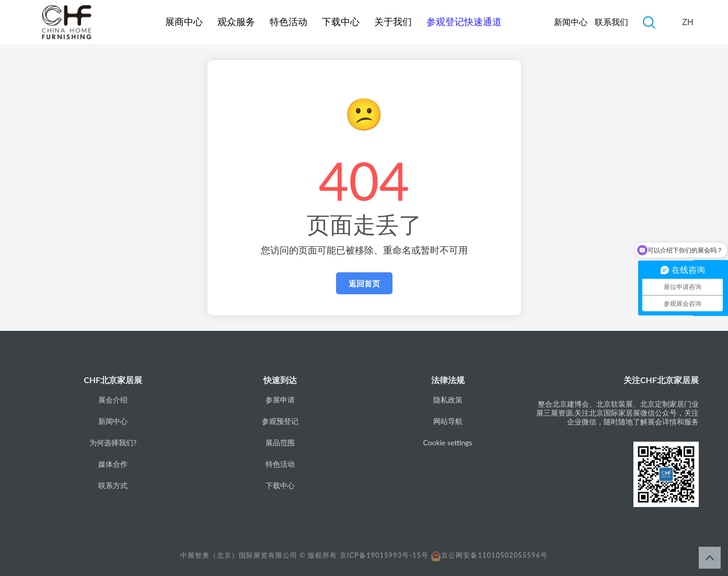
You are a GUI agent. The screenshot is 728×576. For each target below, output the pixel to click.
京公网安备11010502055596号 (489, 555)
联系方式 (113, 485)
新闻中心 (571, 22)
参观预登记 (280, 421)
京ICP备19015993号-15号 (384, 555)
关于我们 (393, 22)
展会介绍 (113, 400)
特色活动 (288, 22)
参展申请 (280, 400)
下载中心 (341, 22)
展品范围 (280, 442)
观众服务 (236, 22)
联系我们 (611, 22)
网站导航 (448, 421)
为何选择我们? (113, 442)
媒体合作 (113, 464)
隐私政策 (448, 400)
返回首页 (364, 283)
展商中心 (184, 22)
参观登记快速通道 (464, 22)
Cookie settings (448, 442)
